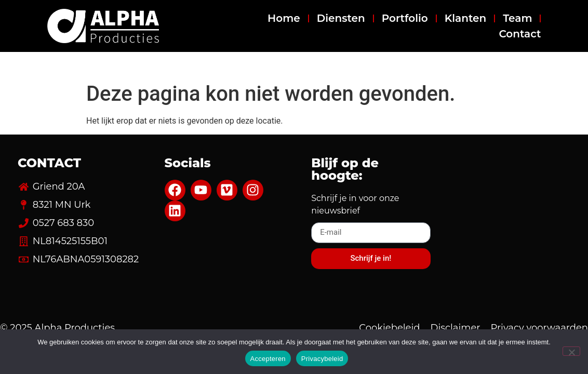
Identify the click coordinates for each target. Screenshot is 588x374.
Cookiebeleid (389, 328)
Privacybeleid (322, 359)
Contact (520, 34)
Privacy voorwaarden (539, 328)
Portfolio (405, 18)
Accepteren (268, 359)
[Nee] (571, 351)
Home (284, 18)
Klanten (465, 18)
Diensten (341, 18)
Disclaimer (456, 328)
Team (517, 18)
